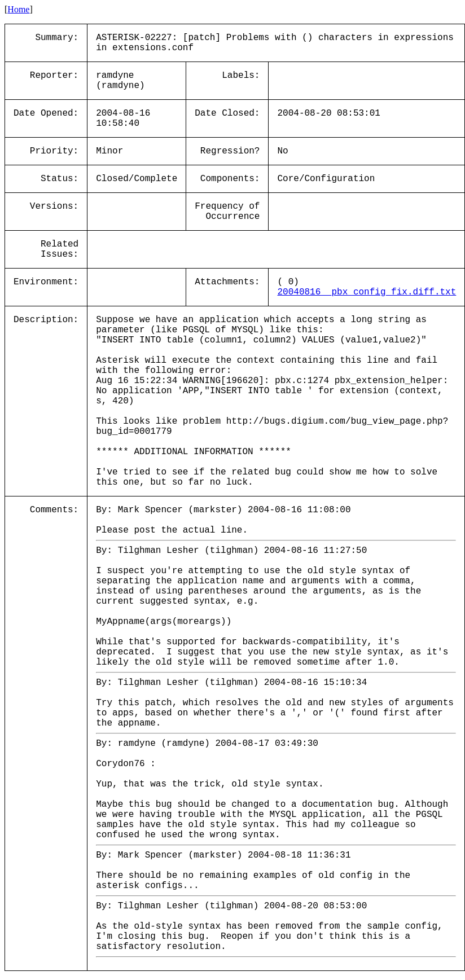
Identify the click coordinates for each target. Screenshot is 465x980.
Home (18, 9)
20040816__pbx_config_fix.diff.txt (367, 292)
